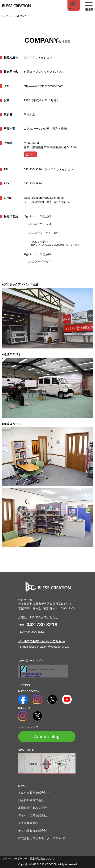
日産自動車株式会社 (32, 800)
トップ (4, 16)
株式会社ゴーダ (40, 262)
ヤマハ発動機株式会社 (34, 831)
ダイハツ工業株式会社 (34, 815)
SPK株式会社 (39, 242)
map (30, 154)
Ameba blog (47, 736)
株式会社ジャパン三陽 (44, 233)
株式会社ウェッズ (41, 224)
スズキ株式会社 (29, 823)
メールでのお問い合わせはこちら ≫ (47, 202)
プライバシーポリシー (15, 859)
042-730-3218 (42, 625)
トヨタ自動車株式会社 (34, 793)
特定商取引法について (42, 859)
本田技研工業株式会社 (34, 808)
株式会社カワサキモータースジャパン (44, 838)
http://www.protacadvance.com (43, 86)
